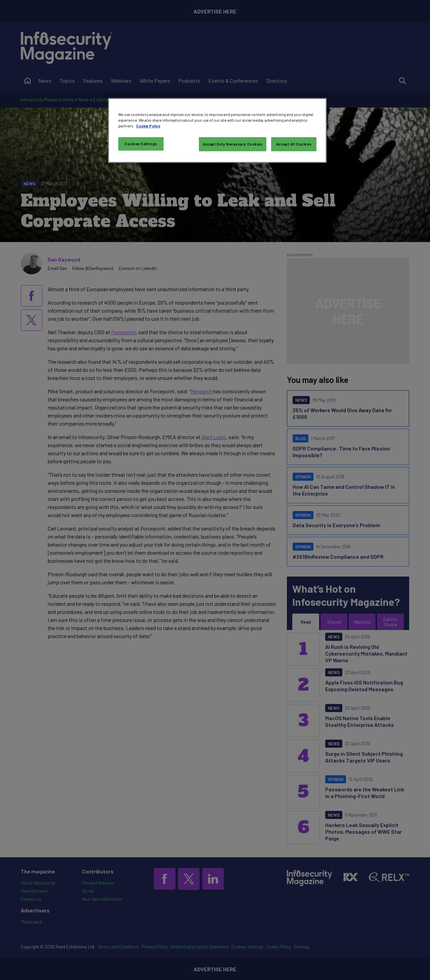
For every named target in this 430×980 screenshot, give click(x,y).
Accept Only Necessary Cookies (233, 144)
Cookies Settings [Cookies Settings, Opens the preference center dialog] (141, 144)
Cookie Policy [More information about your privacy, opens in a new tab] (148, 126)
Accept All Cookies (294, 144)
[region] (217, 130)
